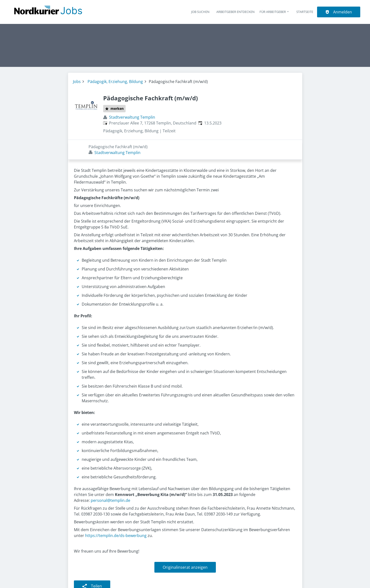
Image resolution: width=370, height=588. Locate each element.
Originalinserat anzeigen (185, 547)
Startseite (305, 12)
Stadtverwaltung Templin (132, 117)
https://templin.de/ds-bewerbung (116, 516)
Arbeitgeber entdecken (235, 12)
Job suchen (200, 12)
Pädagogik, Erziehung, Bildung (115, 82)
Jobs (77, 82)
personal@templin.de (110, 481)
